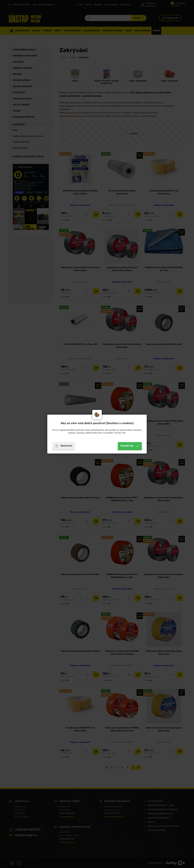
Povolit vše (130, 446)
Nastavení (64, 446)
